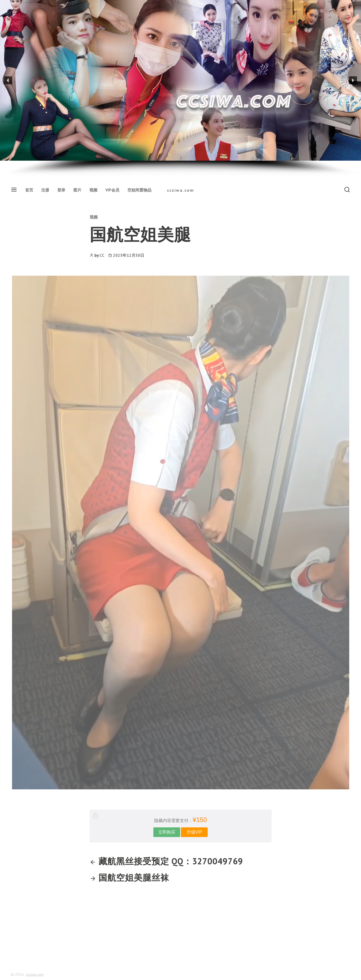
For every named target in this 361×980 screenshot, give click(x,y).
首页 (29, 190)
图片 (77, 190)
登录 (61, 190)
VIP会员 (112, 190)
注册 (45, 190)
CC (102, 255)
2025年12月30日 (129, 255)
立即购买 (167, 832)
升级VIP (195, 832)
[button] (8, 80)
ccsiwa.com (180, 190)
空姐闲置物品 (139, 190)
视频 (93, 190)
